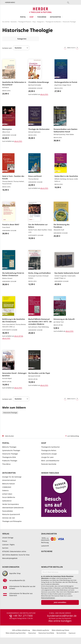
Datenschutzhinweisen (48, 598)
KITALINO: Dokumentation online (14, 551)
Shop (31, 17)
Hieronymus (7, 129)
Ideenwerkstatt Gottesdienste (13, 508)
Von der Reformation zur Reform (38, 226)
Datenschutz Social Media (46, 633)
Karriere (5, 548)
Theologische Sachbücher (53, 22)
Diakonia (5, 490)
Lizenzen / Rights (8, 545)
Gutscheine (47, 551)
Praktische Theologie (10, 461)
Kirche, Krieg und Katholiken (40, 273)
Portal (23, 17)
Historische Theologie (69, 22)
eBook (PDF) (44, 94)
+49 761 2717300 (23, 616)
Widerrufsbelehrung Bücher (41, 630)
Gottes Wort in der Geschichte (66, 176)
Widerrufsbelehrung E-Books (60, 630)
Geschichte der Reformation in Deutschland (14, 83)
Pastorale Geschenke (49, 464)
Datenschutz (32, 633)
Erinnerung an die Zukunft (64, 319)
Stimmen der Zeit (9, 518)
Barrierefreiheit (61, 633)
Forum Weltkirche (9, 497)
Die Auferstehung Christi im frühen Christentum (13, 274)
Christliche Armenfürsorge (39, 82)
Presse (5, 541)
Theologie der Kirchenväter (39, 129)
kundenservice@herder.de (62, 616)
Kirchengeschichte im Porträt (66, 82)
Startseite (14, 22)
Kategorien (40, 22)
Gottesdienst (7, 501)
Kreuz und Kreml (35, 176)
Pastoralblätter (8, 511)
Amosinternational (9, 480)
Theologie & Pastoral (24, 22)
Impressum (72, 633)
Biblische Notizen (9, 484)
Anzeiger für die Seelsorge (12, 477)
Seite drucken (9, 436)
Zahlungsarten (49, 534)
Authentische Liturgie (49, 454)
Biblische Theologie (9, 447)
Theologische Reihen (49, 450)
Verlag (6, 534)
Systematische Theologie (11, 450)
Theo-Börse (42, 17)
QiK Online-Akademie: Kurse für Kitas (16, 555)
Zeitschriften (55, 17)
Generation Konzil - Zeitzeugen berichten (14, 374)
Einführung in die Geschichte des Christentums (14, 320)
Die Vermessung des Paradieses (62, 226)
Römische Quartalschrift (11, 514)
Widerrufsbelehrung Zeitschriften (16, 633)
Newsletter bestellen (52, 567)
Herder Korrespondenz (11, 504)
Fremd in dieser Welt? (11, 224)
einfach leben (7, 494)
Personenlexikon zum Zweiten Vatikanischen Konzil (66, 130)
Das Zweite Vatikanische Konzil (67, 273)
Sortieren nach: (7, 48)
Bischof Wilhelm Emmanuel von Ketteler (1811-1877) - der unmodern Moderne (40, 322)
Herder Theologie (50, 473)
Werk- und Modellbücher (50, 461)
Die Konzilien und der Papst (39, 373)
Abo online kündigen (60, 621)
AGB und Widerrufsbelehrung (21, 630)
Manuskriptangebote (10, 558)
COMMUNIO (7, 487)
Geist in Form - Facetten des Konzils (13, 177)
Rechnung (45, 542)
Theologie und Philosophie (12, 521)
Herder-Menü (10, 2)
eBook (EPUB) (19, 336)
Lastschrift (45, 546)
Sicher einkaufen (11, 567)
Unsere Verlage (8, 538)
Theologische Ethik (9, 457)
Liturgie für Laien (47, 457)
